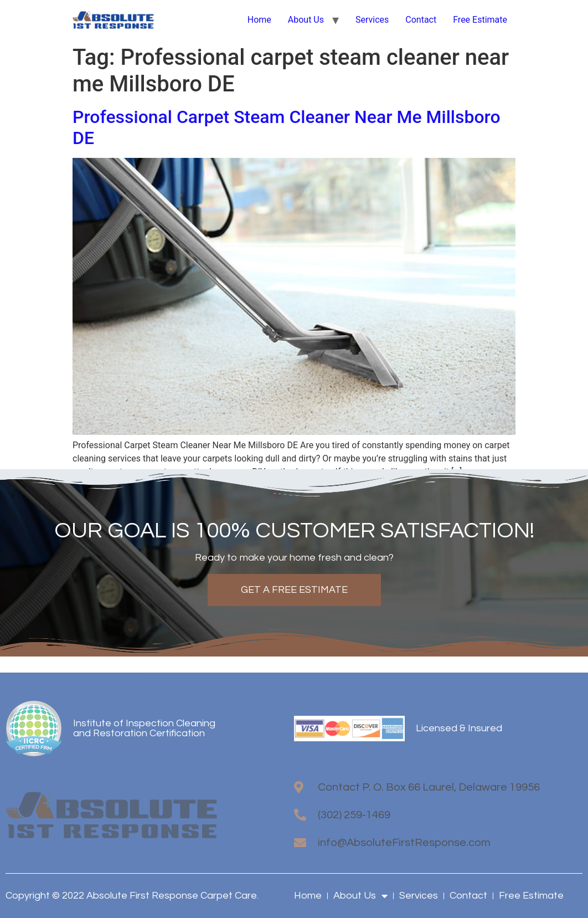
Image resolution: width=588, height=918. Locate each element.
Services (372, 20)
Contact (421, 20)
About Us (306, 20)
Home (259, 20)
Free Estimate (480, 20)
